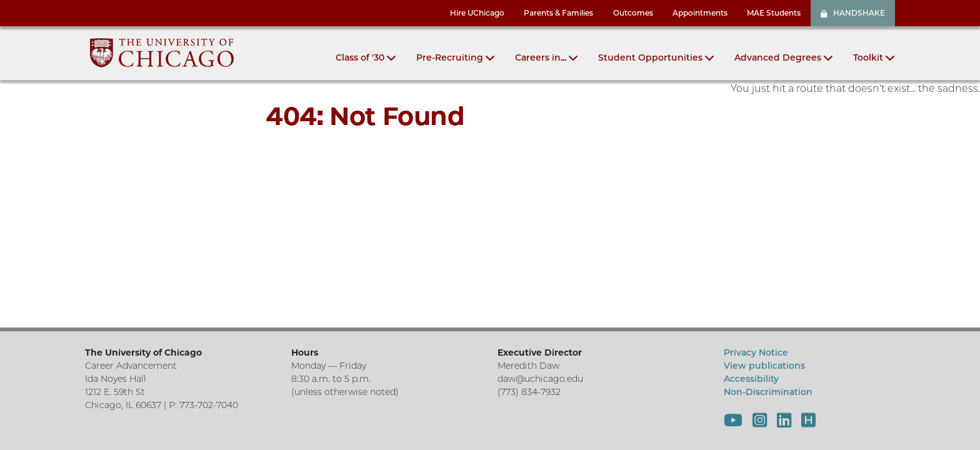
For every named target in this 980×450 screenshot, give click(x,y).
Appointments (700, 13)
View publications (764, 366)
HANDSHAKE (853, 13)
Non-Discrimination (768, 392)
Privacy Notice (756, 352)
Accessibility (751, 379)
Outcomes (633, 13)
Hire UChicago (477, 13)
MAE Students (774, 13)
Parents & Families (558, 13)
